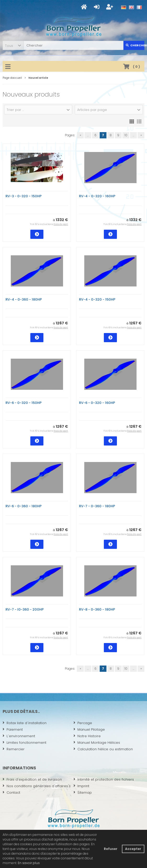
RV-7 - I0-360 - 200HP (25, 609)
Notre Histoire (87, 736)
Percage (83, 723)
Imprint (81, 786)
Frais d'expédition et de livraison (32, 779)
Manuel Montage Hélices (97, 743)
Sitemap (83, 793)
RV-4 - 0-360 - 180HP (24, 299)
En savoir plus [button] (29, 863)
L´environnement (19, 736)
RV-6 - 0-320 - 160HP (97, 403)
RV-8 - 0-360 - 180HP (97, 609)
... (88, 135)
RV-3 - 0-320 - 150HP (24, 196)
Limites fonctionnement (24, 743)
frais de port (61, 224)
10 (126, 135)
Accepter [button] (133, 849)
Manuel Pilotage (89, 729)
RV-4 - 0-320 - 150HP (97, 299)
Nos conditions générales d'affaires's (37, 786)
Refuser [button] (111, 849)
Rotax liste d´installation (25, 723)
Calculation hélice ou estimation (103, 749)
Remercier (14, 749)
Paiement (13, 729)
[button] (13, 45)
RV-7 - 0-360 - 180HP (97, 506)
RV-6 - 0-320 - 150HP (24, 403)
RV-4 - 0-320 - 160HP (97, 196)
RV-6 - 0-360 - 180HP (24, 506)
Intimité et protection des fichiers (104, 779)
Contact (11, 793)
